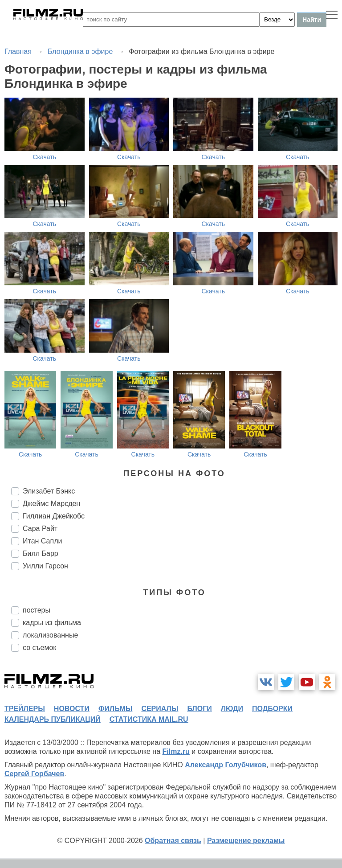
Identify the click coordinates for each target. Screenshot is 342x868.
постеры (37, 610)
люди (232, 709)
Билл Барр (41, 553)
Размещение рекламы (246, 841)
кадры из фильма (52, 623)
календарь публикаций (53, 719)
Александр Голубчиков (226, 765)
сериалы (160, 709)
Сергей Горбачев (34, 774)
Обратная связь (173, 841)
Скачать (45, 157)
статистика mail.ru (149, 719)
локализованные (50, 635)
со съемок (39, 648)
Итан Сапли (42, 541)
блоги (199, 709)
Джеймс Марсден (51, 504)
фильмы (115, 709)
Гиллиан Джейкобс (54, 516)
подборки (272, 709)
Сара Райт (40, 529)
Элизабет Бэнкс (49, 491)
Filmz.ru (176, 751)
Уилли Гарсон (45, 566)
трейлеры (25, 709)
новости (72, 709)
